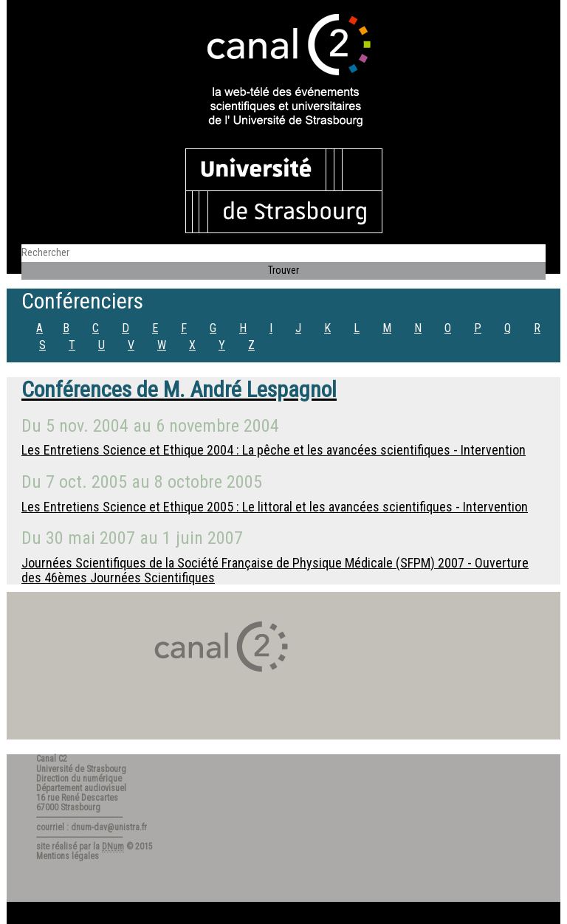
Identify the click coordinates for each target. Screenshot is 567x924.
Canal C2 (52, 759)
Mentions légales (68, 856)
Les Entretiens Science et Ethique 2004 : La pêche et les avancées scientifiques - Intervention (274, 450)
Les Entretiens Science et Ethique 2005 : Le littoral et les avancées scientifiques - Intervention (275, 507)
